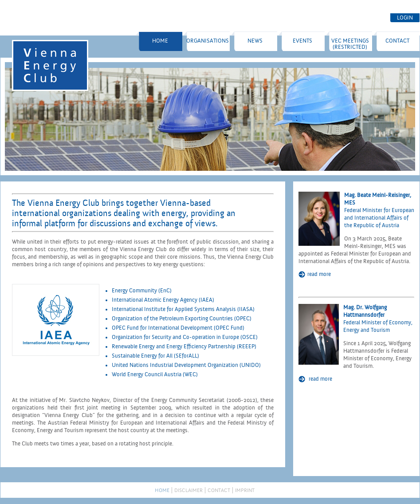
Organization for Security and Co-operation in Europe (175, 337)
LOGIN (405, 18)
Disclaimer (188, 490)
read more (319, 274)
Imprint (245, 490)
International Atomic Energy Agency (155, 300)
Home (160, 41)
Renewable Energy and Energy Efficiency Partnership (174, 346)
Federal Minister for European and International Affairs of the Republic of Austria (379, 218)
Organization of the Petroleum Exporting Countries (172, 319)
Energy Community (134, 291)
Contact (397, 41)
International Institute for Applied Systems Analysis (174, 309)
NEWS (255, 41)
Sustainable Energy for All (142, 356)
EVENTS (302, 41)
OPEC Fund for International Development (163, 328)
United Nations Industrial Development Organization (175, 365)
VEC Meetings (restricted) (350, 44)
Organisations (208, 41)
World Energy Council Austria (147, 374)
